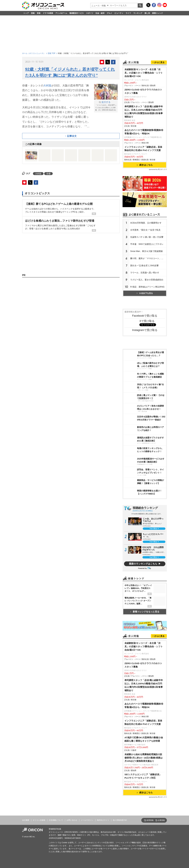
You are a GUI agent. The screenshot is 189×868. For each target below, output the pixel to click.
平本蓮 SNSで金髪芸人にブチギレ (147, 244)
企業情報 (161, 820)
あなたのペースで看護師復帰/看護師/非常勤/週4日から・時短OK (144, 132)
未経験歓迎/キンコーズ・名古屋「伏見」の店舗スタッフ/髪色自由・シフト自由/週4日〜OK (144, 73)
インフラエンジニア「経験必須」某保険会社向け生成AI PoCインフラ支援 (143, 149)
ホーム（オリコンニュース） (34, 53)
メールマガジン (87, 820)
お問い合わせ (72, 820)
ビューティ (119, 13)
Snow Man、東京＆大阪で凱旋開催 (146, 251)
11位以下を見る (145, 293)
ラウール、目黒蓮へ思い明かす (145, 273)
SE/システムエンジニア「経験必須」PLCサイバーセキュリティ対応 (143, 776)
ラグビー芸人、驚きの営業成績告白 (147, 280)
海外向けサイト (103, 820)
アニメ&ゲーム (61, 13)
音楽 (39, 13)
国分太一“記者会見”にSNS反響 (144, 265)
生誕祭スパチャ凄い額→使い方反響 (147, 237)
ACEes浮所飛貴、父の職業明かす (146, 223)
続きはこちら (145, 165)
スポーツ (90, 13)
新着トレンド (158, 13)
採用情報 (150, 820)
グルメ (109, 13)
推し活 (147, 13)
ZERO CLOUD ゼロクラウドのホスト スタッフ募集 (143, 91)
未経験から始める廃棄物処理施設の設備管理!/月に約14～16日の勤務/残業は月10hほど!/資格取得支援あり (144, 758)
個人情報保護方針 (120, 820)
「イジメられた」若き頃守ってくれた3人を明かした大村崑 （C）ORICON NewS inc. (106, 106)
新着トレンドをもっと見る (145, 612)
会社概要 (26, 820)
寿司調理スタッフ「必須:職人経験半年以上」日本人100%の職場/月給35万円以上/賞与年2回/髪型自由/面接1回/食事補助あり (144, 112)
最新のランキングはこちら (143, 564)
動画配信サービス (77, 13)
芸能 (33, 13)
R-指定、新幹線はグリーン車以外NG (147, 287)
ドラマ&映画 (48, 13)
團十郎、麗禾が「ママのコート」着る (148, 258)
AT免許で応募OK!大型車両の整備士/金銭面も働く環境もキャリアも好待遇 (144, 739)
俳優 (48, 174)
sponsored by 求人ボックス (158, 169)
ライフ (128, 13)
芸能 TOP (52, 53)
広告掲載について (56, 820)
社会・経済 (100, 13)
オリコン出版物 (39, 820)
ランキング (138, 13)
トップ (26, 13)
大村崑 (47, 86)
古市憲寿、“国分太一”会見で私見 (145, 230)
